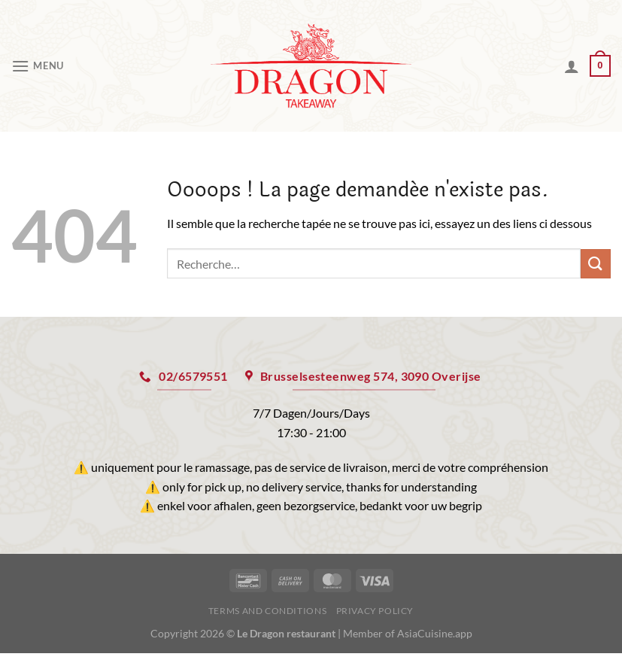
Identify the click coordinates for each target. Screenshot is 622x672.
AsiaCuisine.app (435, 633)
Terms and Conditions (267, 611)
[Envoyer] (596, 264)
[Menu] (38, 66)
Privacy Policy (375, 611)
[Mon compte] (572, 66)
